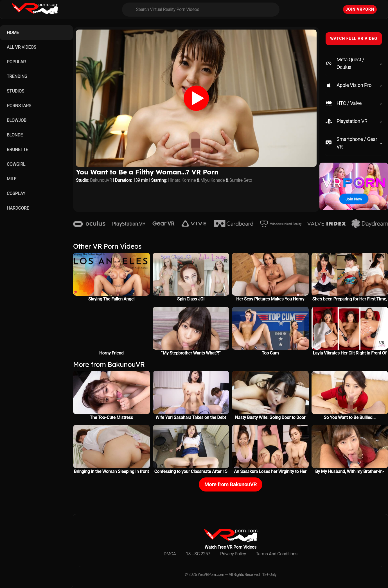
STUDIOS (15, 91)
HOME (13, 32)
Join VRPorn (360, 9)
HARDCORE (18, 208)
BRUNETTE (17, 150)
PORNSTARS (19, 106)
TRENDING (17, 76)
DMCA (170, 554)
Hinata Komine (182, 180)
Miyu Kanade (213, 180)
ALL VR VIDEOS (22, 47)
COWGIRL (16, 164)
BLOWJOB (17, 120)
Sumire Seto (241, 180)
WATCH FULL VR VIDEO (354, 39)
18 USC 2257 (198, 554)
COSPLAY (16, 193)
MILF (12, 179)
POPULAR (16, 62)
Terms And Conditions (277, 554)
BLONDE (15, 135)
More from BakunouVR (231, 484)
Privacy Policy (233, 554)
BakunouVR (101, 180)
